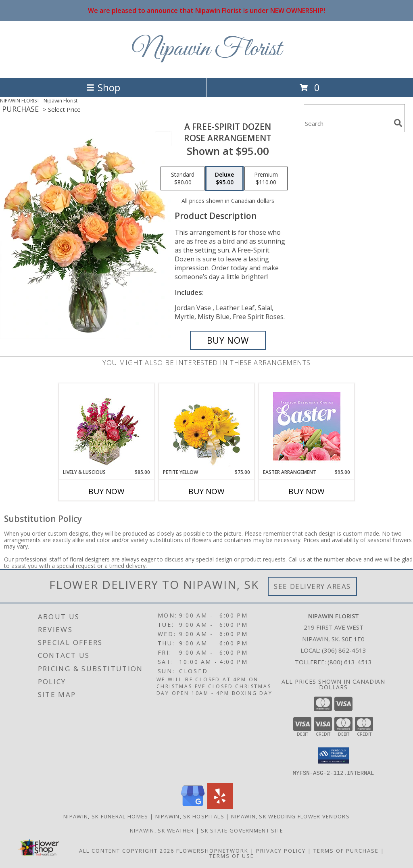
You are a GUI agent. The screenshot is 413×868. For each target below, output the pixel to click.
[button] (333, 755)
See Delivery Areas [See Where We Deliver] (312, 586)
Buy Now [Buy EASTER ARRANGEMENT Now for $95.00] (307, 491)
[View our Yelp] (220, 806)
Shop (103, 87)
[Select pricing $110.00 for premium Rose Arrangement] (266, 179)
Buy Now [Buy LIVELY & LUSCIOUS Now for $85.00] (106, 491)
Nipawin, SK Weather (162, 830)
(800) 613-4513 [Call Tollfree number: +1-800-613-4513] (350, 662)
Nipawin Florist (207, 49)
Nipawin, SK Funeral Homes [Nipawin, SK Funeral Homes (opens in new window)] (106, 816)
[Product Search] (347, 123)
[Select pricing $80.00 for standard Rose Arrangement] (183, 179)
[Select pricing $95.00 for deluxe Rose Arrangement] (224, 179)
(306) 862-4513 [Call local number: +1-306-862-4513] (344, 650)
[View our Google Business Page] (193, 806)
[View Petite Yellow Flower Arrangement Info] (207, 426)
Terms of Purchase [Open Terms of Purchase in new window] (346, 850)
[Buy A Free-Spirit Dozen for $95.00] (228, 340)
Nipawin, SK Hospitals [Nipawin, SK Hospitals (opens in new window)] (190, 816)
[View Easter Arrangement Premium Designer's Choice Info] (307, 426)
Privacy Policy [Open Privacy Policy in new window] (281, 850)
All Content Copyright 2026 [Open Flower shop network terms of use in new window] (127, 850)
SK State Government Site (242, 830)
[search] (398, 123)
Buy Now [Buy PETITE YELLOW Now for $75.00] (206, 491)
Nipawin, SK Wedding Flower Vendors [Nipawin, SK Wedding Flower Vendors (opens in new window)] (290, 816)
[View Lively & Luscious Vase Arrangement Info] (107, 426)
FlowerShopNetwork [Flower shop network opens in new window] (212, 850)
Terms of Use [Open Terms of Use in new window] (232, 855)
